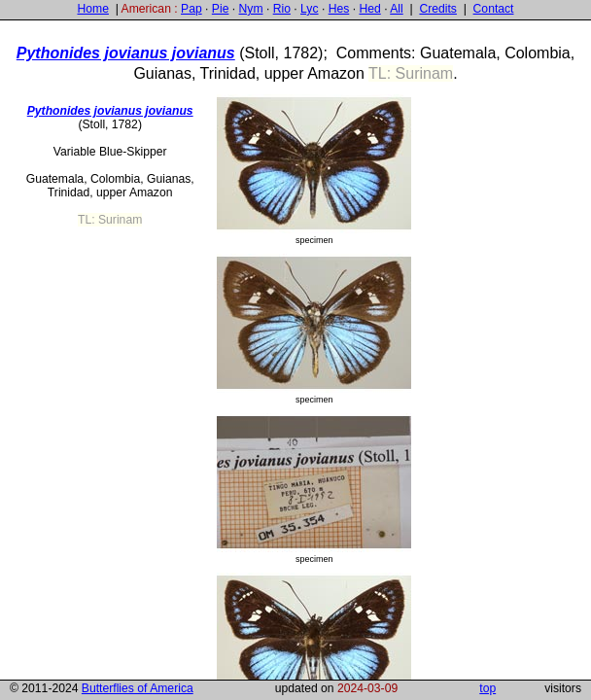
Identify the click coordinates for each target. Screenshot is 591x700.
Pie (221, 9)
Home (92, 9)
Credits (438, 9)
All (397, 9)
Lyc (309, 9)
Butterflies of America (138, 688)
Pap (191, 9)
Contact (494, 9)
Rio (282, 9)
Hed (369, 9)
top (487, 688)
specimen (314, 170)
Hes (339, 9)
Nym (251, 9)
